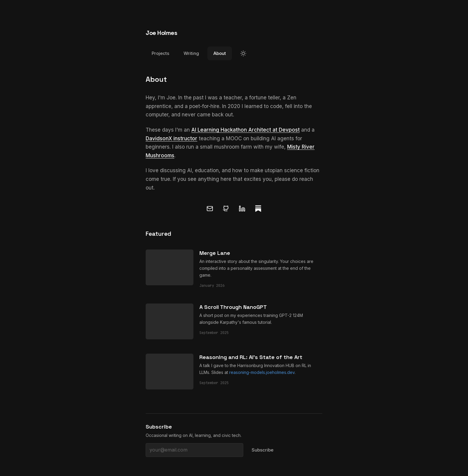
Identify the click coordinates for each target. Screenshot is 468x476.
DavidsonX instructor (171, 138)
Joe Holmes (161, 33)
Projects (160, 53)
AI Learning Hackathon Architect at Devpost (245, 130)
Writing (191, 53)
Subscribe (263, 450)
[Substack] (258, 209)
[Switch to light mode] (243, 53)
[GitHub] (226, 209)
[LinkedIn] (242, 209)
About (220, 53)
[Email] (210, 209)
